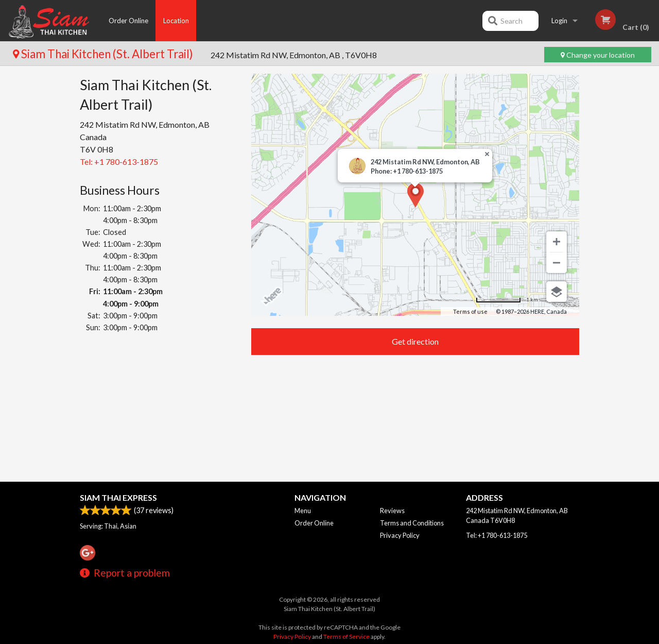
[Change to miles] (507, 300)
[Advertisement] (158, 409)
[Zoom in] (557, 242)
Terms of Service (346, 637)
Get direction (415, 341)
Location (176, 21)
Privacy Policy (400, 535)
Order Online (128, 21)
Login (559, 21)
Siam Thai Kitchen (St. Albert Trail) (104, 54)
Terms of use (470, 311)
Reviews (392, 511)
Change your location (598, 55)
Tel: (119, 162)
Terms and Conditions (412, 523)
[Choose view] (557, 292)
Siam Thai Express (118, 497)
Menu (303, 511)
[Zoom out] (557, 263)
